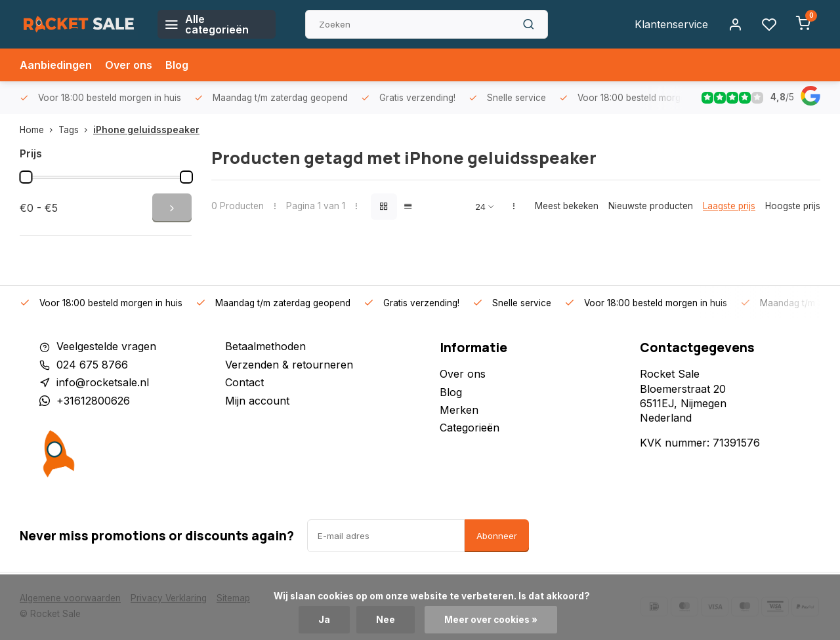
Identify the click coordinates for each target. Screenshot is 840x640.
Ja (324, 620)
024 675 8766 (92, 365)
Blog (177, 65)
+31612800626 (93, 401)
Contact (244, 382)
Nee (386, 620)
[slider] (26, 177)
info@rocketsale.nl (103, 382)
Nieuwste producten (651, 206)
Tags (76, 130)
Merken (459, 410)
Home (39, 130)
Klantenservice (671, 24)
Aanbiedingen (56, 65)
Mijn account (257, 401)
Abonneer (497, 536)
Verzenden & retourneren (289, 365)
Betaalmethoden (265, 346)
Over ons (129, 65)
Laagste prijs (729, 206)
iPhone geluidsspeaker (146, 130)
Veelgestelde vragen (106, 346)
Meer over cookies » (491, 620)
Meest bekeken (567, 206)
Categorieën (470, 428)
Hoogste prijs (793, 206)
